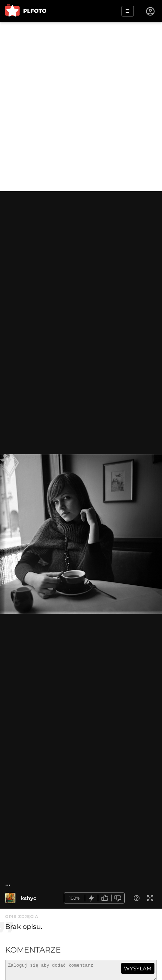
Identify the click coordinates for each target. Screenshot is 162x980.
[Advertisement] (81, 107)
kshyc (28, 898)
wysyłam (138, 969)
